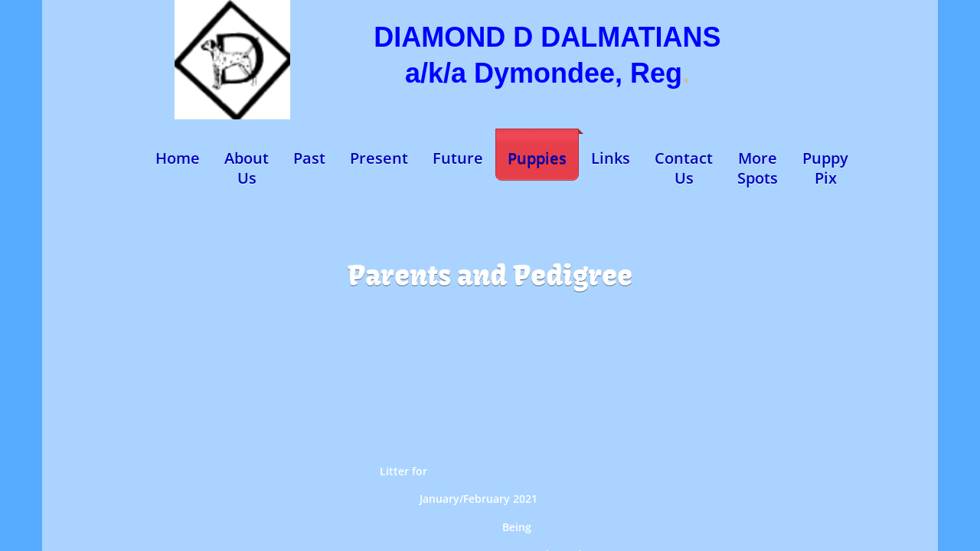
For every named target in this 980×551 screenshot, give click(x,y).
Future (458, 158)
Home (178, 158)
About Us (247, 168)
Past (309, 158)
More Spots (758, 168)
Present (379, 158)
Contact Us (684, 168)
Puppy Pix (825, 168)
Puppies (537, 158)
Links (611, 158)
